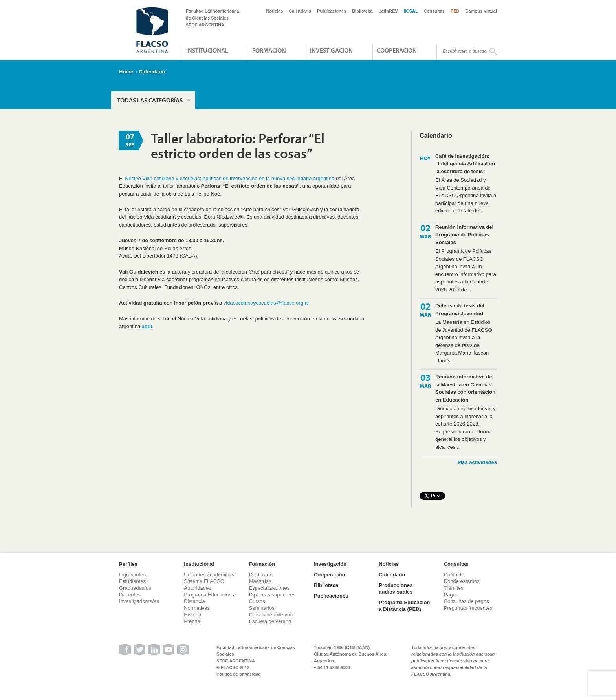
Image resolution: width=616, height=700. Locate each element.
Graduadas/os (135, 588)
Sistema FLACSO (204, 581)
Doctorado (261, 575)
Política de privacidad (239, 674)
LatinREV (388, 11)
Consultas (434, 11)
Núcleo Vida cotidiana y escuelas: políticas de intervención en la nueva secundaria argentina (230, 178)
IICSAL (411, 11)
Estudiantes (132, 581)
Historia (192, 615)
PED (455, 11)
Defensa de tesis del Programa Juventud (460, 310)
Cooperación (397, 50)
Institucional (207, 50)
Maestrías (260, 581)
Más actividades (477, 462)
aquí (147, 326)
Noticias (275, 11)
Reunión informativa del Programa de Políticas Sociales (464, 235)
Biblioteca (362, 11)
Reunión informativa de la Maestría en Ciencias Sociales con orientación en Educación (465, 388)
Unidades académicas (209, 575)
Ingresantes (132, 575)
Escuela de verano (270, 621)
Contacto (454, 575)
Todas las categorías (150, 100)
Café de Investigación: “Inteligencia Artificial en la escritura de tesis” (465, 164)
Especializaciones (269, 588)
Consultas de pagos (467, 601)
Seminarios (262, 608)
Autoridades (197, 588)
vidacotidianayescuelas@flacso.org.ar (266, 303)
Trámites (454, 588)
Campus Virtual (481, 11)
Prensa (192, 621)
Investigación (331, 50)
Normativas (197, 608)
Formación (269, 50)
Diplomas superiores (272, 595)
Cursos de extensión (272, 615)
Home (126, 72)
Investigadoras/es (139, 601)
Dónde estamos (462, 581)
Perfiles (128, 564)
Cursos (257, 601)
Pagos (451, 595)
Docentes (130, 595)
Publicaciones (332, 11)
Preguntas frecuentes (468, 608)
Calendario (300, 11)
